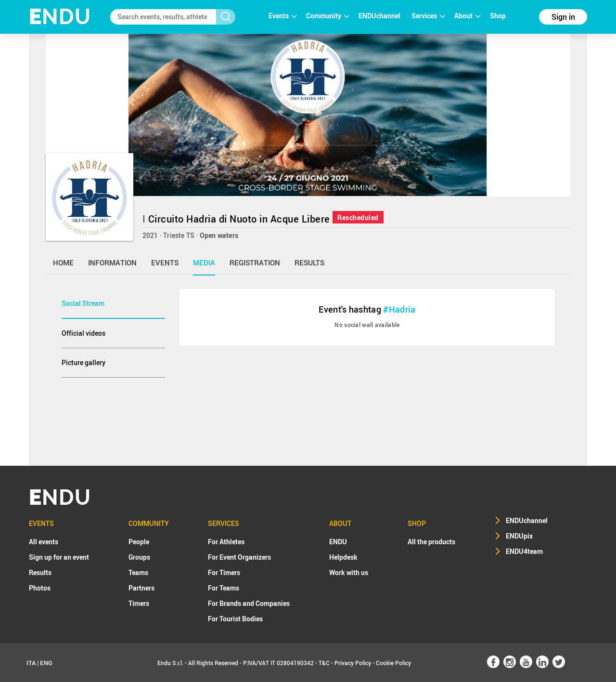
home (63, 262)
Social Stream (83, 303)
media (204, 262)
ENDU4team (524, 551)
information (112, 262)
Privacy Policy (353, 663)
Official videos (83, 333)
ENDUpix (519, 536)
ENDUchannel (380, 16)
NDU (60, 17)
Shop (498, 16)
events (165, 262)
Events (282, 16)
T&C (324, 663)
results (309, 262)
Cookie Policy (393, 663)
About (467, 16)
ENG (46, 663)
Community (327, 16)
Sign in (563, 17)
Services (428, 16)
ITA (31, 663)
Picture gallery (83, 362)
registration (255, 262)
